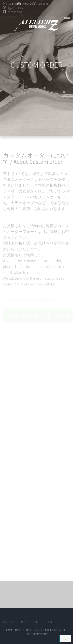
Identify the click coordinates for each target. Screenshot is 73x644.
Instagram (27, 4)
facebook (43, 4)
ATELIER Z (16, 8)
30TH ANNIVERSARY (37, 634)
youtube (13, 4)
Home (10, 630)
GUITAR (27, 630)
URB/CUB (38, 630)
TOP (66, 639)
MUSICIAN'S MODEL (56, 630)
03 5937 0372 (15, 12)
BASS (18, 630)
